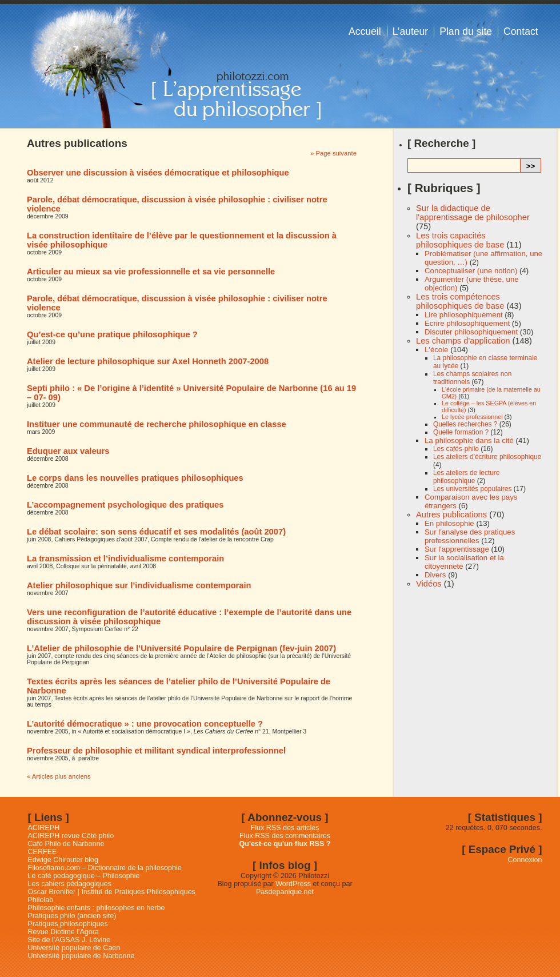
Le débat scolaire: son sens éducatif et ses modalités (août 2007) (156, 532)
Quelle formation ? (461, 432)
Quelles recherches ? (465, 424)
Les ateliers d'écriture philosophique (487, 457)
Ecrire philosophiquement (467, 323)
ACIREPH (44, 828)
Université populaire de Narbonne (81, 956)
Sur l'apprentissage (457, 549)
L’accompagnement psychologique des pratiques (125, 505)
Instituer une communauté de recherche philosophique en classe (157, 424)
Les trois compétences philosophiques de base (460, 301)
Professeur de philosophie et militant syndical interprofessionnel (156, 751)
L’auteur (411, 31)
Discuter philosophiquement (471, 332)
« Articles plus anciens (59, 776)
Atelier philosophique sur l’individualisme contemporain (139, 585)
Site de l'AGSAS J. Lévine (69, 940)
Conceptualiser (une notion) (471, 271)
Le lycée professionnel (472, 417)
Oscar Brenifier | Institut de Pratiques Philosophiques (112, 892)
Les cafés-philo (456, 449)
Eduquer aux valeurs (68, 451)
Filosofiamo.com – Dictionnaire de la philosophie (105, 868)
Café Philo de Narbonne (66, 844)
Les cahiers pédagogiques (70, 884)
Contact (521, 31)
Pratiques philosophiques (68, 924)
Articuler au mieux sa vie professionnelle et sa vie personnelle (151, 272)
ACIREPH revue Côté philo (71, 836)
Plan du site (466, 31)
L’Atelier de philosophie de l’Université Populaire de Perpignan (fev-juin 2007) (181, 648)
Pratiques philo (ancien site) (72, 916)
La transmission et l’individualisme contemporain (125, 559)
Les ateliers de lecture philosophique (466, 477)
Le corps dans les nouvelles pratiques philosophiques (135, 478)
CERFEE (43, 852)
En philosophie (449, 523)
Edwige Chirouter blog (63, 860)
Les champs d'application (463, 341)
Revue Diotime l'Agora (63, 932)
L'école (436, 350)
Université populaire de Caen (74, 948)
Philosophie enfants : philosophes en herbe (97, 908)
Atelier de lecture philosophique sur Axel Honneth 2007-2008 (148, 361)
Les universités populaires (472, 489)
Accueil (365, 31)
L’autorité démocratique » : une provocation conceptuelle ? (145, 724)
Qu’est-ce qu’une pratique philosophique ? (112, 334)
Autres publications (451, 515)
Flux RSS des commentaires (285, 836)
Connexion (525, 860)
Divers (435, 575)
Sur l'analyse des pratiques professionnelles (470, 536)
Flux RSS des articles (285, 828)
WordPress (293, 884)
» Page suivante (333, 153)
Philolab (41, 900)
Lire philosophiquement (464, 315)
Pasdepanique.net (285, 892)
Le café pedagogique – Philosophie (84, 876)
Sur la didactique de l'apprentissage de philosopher (473, 213)
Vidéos (429, 584)
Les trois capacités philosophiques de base (460, 240)
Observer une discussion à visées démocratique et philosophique (158, 173)
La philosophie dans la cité (469, 440)
